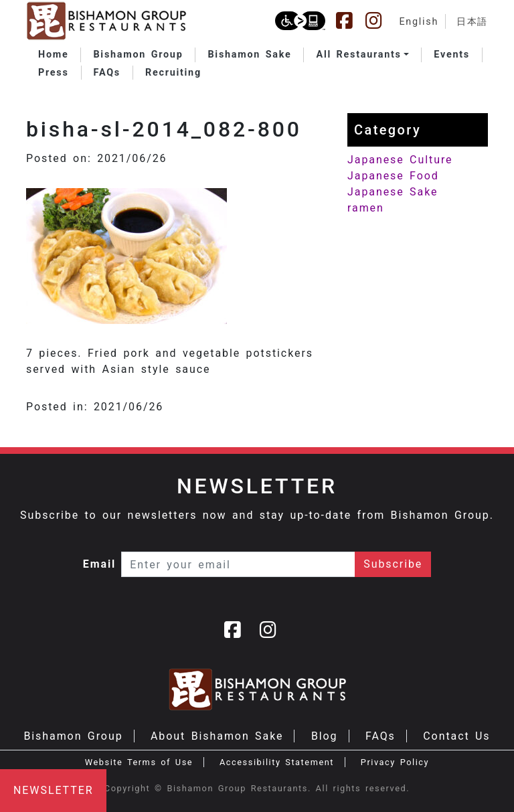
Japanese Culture (400, 160)
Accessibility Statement (277, 762)
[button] (362, 55)
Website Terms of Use (139, 762)
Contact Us (456, 736)
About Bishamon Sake (217, 736)
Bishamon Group (73, 736)
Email (100, 564)
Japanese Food (393, 176)
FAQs (380, 736)
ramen (366, 208)
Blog (325, 736)
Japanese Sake (393, 192)
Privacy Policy (395, 762)
